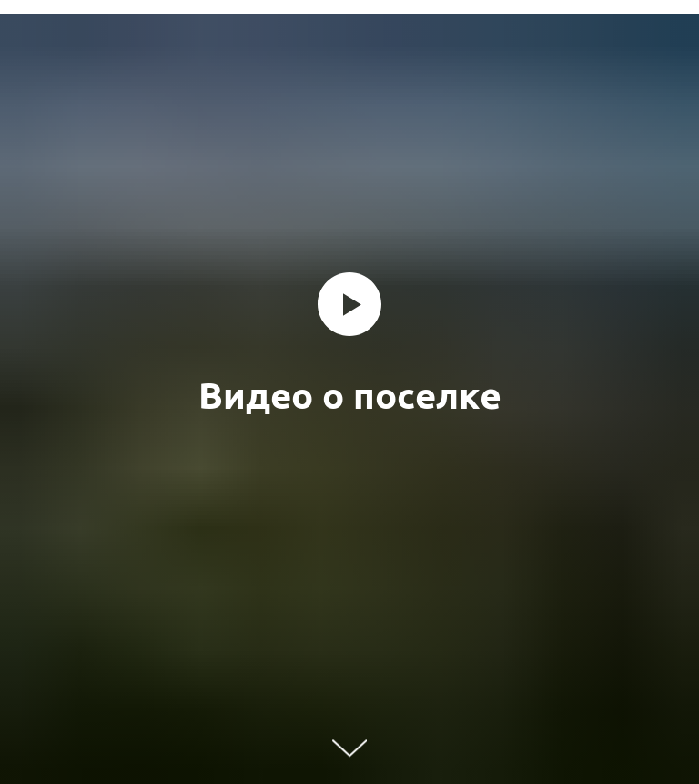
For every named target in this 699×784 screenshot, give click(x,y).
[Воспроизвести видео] (349, 304)
